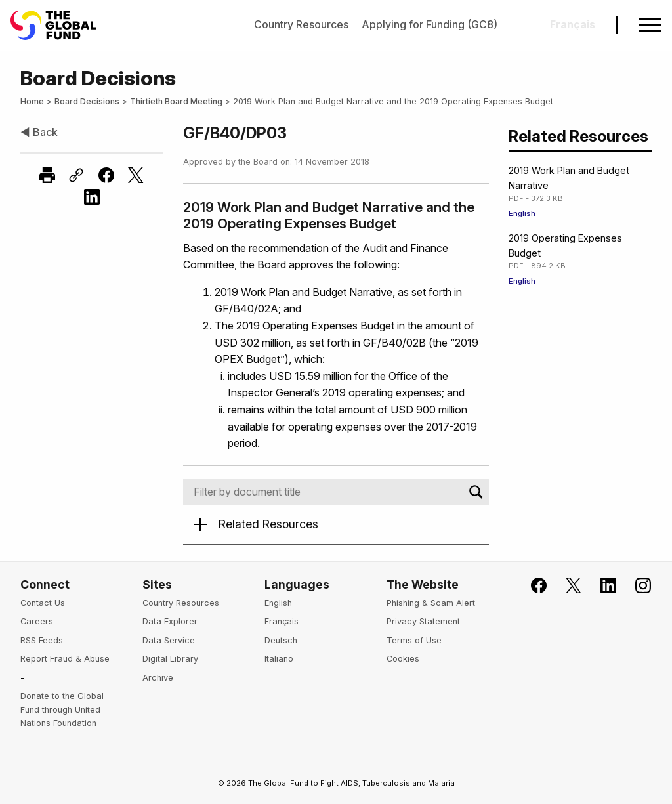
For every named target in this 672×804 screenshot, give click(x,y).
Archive (158, 678)
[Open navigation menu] (650, 25)
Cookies (403, 659)
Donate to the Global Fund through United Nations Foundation (62, 709)
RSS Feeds (42, 640)
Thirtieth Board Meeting (176, 101)
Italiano (279, 659)
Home (32, 101)
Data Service (169, 640)
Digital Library (170, 659)
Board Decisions (87, 101)
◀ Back (39, 132)
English (522, 213)
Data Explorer (170, 621)
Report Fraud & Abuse (65, 659)
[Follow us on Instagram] (636, 586)
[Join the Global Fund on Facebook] (531, 586)
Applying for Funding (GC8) (430, 24)
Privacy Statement (423, 621)
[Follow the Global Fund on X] (566, 586)
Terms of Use (414, 640)
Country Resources (301, 24)
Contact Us (43, 603)
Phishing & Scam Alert (431, 603)
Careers (37, 621)
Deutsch (281, 640)
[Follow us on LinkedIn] (601, 586)
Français (282, 621)
